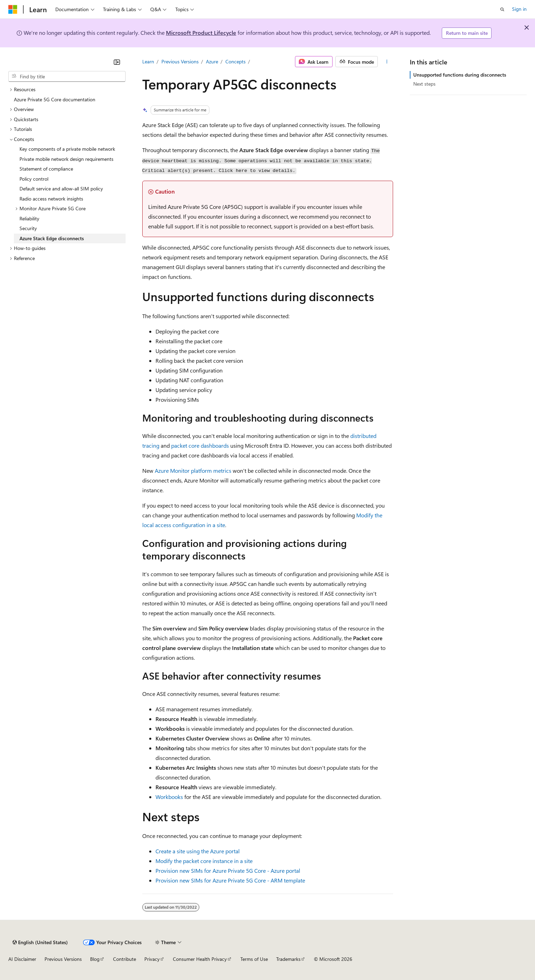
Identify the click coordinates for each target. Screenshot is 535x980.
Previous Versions (180, 61)
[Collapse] (117, 62)
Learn (148, 61)
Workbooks (169, 797)
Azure (212, 61)
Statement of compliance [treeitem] (46, 169)
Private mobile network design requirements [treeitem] (66, 159)
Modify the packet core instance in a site (204, 861)
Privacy (152, 959)
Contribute (125, 959)
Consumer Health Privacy (200, 959)
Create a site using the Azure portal (198, 851)
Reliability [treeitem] (29, 218)
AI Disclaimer (22, 959)
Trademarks (288, 959)
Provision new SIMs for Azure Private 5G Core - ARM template (230, 880)
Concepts (235, 61)
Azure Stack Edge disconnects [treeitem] (52, 238)
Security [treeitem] (28, 228)
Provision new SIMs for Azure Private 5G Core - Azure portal (228, 871)
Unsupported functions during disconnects (460, 75)
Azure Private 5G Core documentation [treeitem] (55, 99)
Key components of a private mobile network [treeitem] (67, 149)
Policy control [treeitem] (34, 179)
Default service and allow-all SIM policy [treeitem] (61, 189)
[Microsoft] (13, 9)
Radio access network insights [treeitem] (51, 199)
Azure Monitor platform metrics (193, 471)
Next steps (424, 84)
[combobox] (67, 77)
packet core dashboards (200, 445)
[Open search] (502, 9)
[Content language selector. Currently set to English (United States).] (40, 942)
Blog (95, 959)
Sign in (519, 9)
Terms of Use (254, 959)
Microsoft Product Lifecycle (201, 33)
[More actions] (387, 62)
